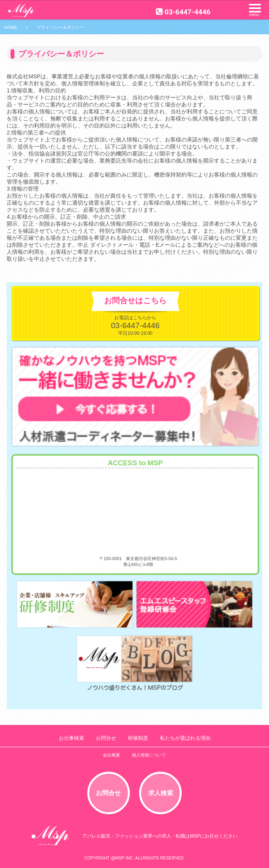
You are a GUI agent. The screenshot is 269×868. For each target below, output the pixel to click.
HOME (11, 27)
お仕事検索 (72, 738)
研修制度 (138, 738)
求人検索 (161, 793)
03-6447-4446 (183, 12)
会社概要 (111, 755)
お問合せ (106, 738)
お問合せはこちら (135, 301)
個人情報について (149, 755)
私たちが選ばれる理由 (185, 738)
